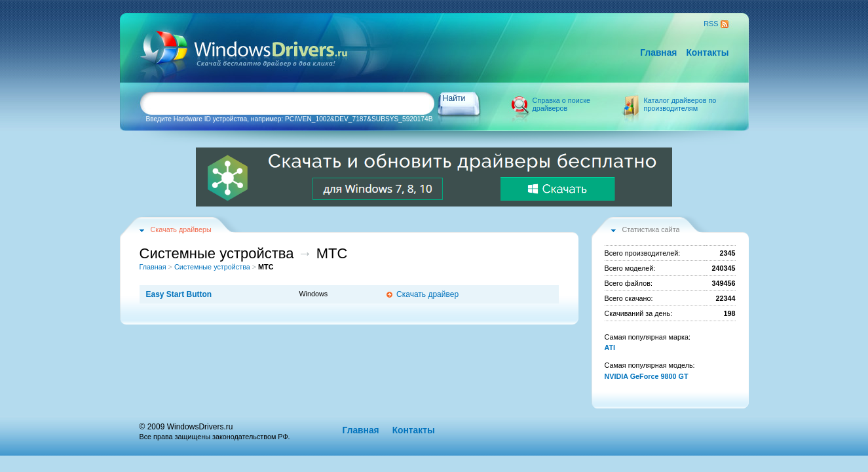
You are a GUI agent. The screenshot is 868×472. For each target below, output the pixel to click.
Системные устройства (212, 267)
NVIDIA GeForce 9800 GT (647, 376)
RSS (711, 24)
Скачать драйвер (427, 294)
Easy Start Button (179, 294)
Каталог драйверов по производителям (680, 104)
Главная (658, 53)
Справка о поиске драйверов (562, 104)
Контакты (707, 53)
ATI (610, 347)
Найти (454, 98)
